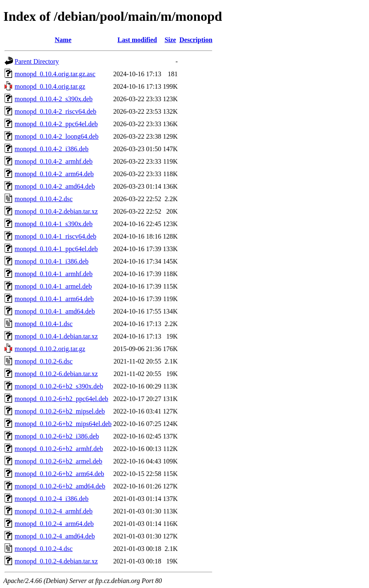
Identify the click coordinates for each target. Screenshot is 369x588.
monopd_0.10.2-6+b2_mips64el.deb (63, 424)
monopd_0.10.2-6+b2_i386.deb (57, 436)
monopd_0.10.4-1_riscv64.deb (55, 236)
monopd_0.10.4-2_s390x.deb (54, 99)
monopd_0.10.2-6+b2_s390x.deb (59, 386)
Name (63, 40)
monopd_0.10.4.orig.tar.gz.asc (55, 74)
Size (171, 40)
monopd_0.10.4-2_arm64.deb (54, 174)
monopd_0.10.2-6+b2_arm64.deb (59, 474)
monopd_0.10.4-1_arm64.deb (54, 299)
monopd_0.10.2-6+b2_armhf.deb (59, 449)
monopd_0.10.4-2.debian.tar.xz (56, 211)
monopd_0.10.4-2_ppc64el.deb (56, 124)
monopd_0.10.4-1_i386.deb (51, 261)
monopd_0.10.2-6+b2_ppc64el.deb (61, 399)
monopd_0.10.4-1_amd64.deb (55, 311)
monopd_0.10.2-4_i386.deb (51, 499)
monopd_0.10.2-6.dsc (44, 361)
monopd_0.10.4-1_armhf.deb (54, 274)
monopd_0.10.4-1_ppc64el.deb (56, 249)
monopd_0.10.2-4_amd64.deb (55, 536)
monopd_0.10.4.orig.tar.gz (50, 86)
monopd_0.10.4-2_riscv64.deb (55, 111)
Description (196, 40)
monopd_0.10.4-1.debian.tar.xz (56, 336)
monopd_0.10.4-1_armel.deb (53, 286)
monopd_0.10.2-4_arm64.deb (54, 524)
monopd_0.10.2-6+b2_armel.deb (58, 461)
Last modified (137, 40)
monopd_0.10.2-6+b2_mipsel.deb (60, 411)
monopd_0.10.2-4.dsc (44, 549)
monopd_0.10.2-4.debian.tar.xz (56, 561)
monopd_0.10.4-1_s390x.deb (54, 224)
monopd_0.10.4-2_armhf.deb (54, 161)
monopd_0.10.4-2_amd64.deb (55, 186)
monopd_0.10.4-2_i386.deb (51, 149)
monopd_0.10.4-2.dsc (44, 199)
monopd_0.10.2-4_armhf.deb (54, 511)
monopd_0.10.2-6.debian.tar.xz (56, 374)
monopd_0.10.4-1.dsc (44, 324)
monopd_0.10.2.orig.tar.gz (50, 349)
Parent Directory (37, 61)
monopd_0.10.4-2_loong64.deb (56, 136)
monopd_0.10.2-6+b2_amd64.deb (60, 486)
